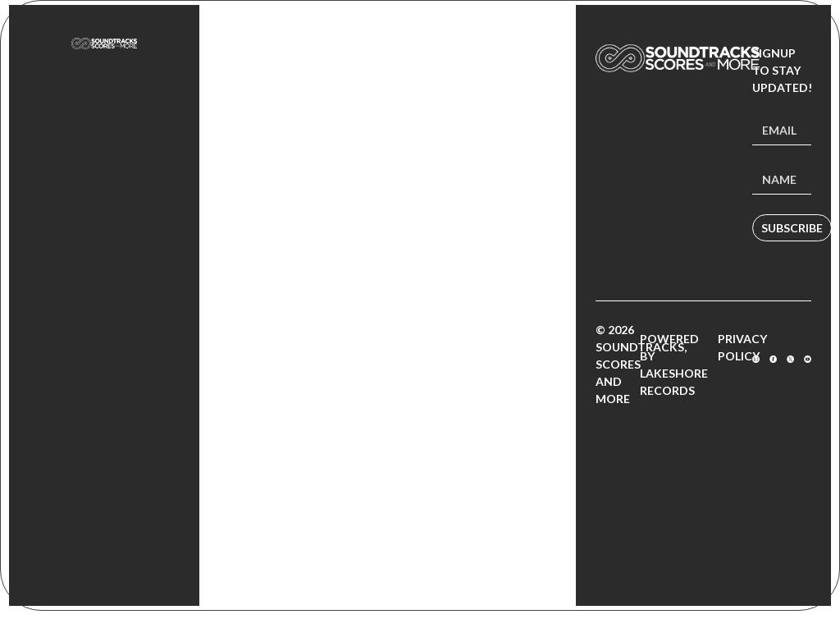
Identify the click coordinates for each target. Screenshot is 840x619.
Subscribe (792, 228)
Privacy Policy (742, 347)
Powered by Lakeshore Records (674, 365)
